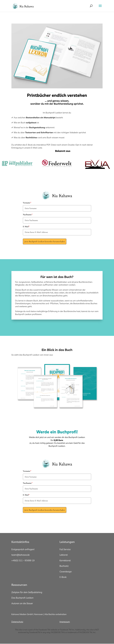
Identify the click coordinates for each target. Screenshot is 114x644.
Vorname (27, 203)
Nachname (28, 215)
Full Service (65, 549)
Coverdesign (66, 572)
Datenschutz (17, 622)
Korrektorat (65, 560)
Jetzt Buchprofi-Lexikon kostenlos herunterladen (45, 241)
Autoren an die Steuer (22, 603)
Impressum (65, 622)
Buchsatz (64, 566)
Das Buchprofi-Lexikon (22, 598)
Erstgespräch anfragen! (23, 549)
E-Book (63, 577)
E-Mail (26, 227)
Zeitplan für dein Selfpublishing (27, 592)
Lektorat (64, 555)
